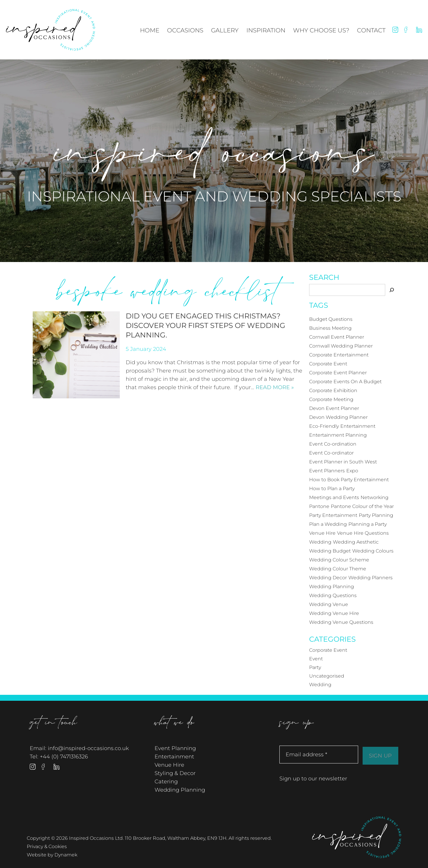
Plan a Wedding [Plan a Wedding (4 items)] (328, 524)
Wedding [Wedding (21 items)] (320, 542)
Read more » (275, 387)
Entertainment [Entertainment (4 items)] (358, 426)
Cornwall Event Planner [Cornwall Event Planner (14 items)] (337, 337)
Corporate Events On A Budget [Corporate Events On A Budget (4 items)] (345, 382)
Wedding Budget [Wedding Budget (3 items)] (330, 551)
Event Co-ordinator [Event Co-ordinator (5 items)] (331, 453)
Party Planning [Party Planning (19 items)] (376, 515)
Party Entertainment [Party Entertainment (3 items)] (333, 515)
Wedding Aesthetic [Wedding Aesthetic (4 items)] (356, 542)
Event (316, 659)
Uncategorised (327, 676)
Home (150, 30)
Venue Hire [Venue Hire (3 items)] (322, 533)
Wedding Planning (180, 790)
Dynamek (66, 855)
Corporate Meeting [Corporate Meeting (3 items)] (331, 399)
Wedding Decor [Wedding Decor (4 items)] (328, 578)
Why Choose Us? (321, 30)
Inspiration (266, 30)
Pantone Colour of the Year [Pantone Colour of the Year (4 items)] (362, 506)
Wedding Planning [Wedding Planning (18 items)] (332, 587)
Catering (166, 782)
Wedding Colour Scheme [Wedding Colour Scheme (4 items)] (339, 560)
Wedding (320, 685)
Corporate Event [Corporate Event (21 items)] (328, 364)
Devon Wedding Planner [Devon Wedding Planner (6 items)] (338, 417)
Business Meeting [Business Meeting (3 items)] (330, 328)
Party (315, 667)
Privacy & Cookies (47, 846)
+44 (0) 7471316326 (64, 757)
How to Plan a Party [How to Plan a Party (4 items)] (332, 489)
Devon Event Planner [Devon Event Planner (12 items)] (334, 408)
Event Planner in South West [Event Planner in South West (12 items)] (343, 462)
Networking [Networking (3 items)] (374, 497)
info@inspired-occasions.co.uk (88, 748)
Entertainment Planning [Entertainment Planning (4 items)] (338, 435)
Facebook (407, 30)
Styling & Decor (175, 773)
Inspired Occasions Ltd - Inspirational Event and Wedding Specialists (51, 30)
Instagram (395, 30)
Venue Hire (169, 765)
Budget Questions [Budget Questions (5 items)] (331, 319)
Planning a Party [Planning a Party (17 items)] (368, 524)
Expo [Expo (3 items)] (352, 471)
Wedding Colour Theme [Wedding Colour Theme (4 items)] (338, 569)
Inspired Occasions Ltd (357, 837)
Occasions (185, 30)
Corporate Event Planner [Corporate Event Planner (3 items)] (338, 373)
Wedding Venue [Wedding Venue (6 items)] (329, 604)
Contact (371, 30)
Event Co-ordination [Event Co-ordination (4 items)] (333, 444)
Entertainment (174, 757)
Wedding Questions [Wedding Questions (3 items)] (333, 595)
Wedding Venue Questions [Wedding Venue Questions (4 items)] (341, 622)
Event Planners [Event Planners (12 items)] (327, 471)
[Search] (392, 290)
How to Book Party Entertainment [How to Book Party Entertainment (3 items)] (349, 480)
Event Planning (175, 748)
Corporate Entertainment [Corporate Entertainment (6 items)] (339, 355)
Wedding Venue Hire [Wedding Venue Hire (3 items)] (334, 613)
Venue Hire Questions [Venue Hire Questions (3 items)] (363, 533)
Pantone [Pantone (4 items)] (319, 506)
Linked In (419, 30)
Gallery (225, 30)
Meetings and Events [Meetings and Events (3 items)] (334, 497)
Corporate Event (328, 650)
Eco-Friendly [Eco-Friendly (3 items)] (324, 426)
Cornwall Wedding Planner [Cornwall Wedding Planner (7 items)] (341, 346)
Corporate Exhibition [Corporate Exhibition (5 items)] (333, 390)
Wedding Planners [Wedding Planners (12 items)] (370, 578)
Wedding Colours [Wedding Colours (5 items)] (373, 551)
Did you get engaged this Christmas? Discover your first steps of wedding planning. (206, 325)
